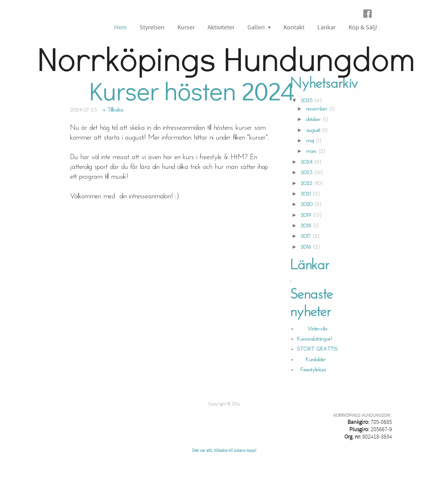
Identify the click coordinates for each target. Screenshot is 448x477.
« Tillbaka (113, 110)
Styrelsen (152, 27)
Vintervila (312, 329)
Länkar (327, 27)
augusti (313, 130)
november (317, 109)
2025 (307, 101)
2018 (306, 226)
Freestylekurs (311, 370)
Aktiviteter (221, 27)
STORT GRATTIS (317, 349)
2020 (307, 205)
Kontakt (294, 27)
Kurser (186, 27)
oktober (313, 120)
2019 (306, 215)
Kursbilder (312, 360)
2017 (306, 236)
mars (311, 151)
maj (310, 141)
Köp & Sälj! (363, 27)
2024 (306, 162)
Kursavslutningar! (314, 339)
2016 (306, 247)
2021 (306, 194)
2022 (306, 184)
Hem (120, 27)
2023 (307, 173)
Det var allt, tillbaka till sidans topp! (224, 450)
